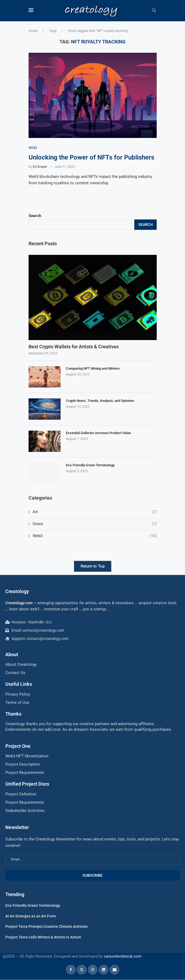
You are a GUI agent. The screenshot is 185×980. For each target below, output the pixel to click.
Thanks (13, 714)
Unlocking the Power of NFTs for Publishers (91, 157)
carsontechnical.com (123, 956)
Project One (18, 746)
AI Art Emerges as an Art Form (31, 916)
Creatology (17, 591)
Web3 (95, 536)
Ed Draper (40, 167)
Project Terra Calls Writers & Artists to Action (43, 937)
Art (95, 512)
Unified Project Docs (27, 784)
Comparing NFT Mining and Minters (93, 368)
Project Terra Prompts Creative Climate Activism (46, 926)
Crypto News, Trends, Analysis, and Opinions (100, 401)
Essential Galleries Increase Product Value (98, 433)
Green (95, 524)
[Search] (154, 11)
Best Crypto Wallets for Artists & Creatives (74, 347)
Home (33, 31)
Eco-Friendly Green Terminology (90, 465)
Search (35, 216)
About (12, 654)
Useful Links (19, 684)
